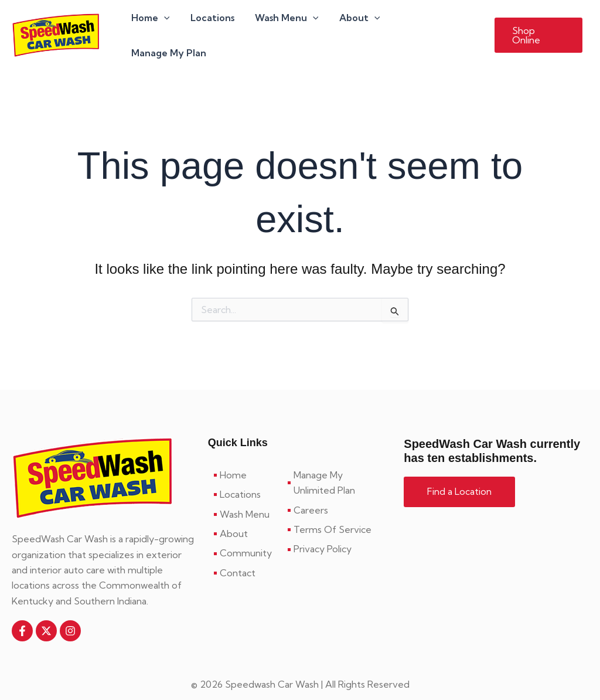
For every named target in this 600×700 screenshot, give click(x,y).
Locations (215, 27)
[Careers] (337, 494)
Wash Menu (288, 27)
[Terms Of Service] (337, 514)
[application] (169, 27)
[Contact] (245, 557)
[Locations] (245, 479)
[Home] (245, 459)
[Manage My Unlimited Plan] (337, 467)
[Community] (245, 538)
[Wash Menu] (245, 498)
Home (155, 27)
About (359, 27)
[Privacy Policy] (337, 534)
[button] (538, 27)
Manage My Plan (435, 27)
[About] (245, 518)
